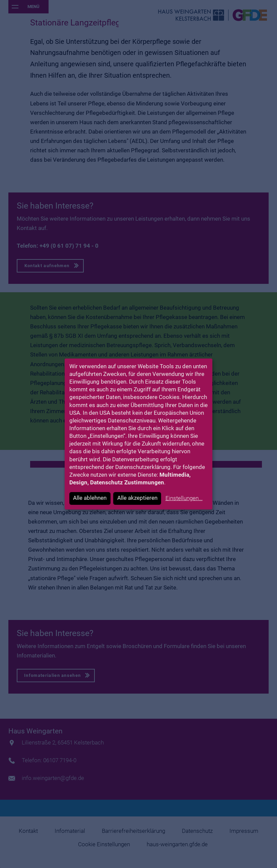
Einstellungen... (184, 498)
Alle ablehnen (90, 498)
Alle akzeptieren (137, 498)
